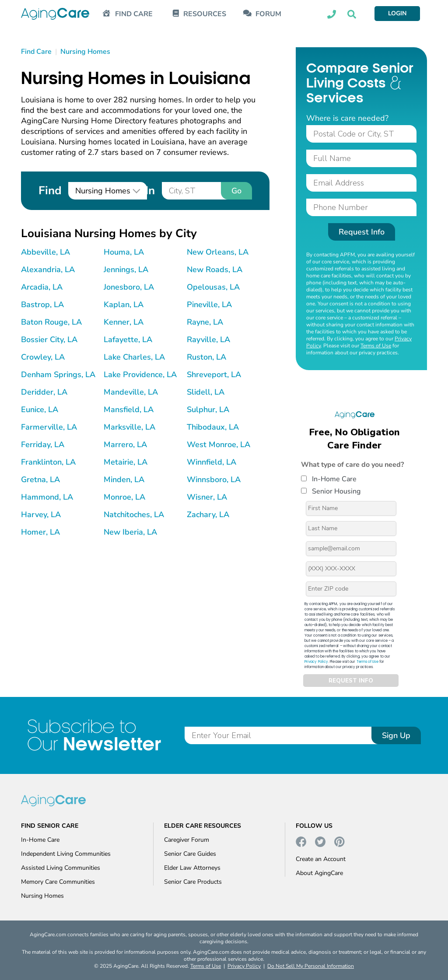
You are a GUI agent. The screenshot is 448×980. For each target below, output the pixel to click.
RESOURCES (205, 14)
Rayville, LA (208, 339)
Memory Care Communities (58, 882)
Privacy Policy (316, 662)
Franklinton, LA (48, 462)
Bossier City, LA (49, 339)
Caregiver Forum (187, 840)
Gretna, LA (40, 479)
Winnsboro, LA (214, 479)
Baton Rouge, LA (51, 322)
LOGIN (397, 13)
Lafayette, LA (128, 339)
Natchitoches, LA (134, 514)
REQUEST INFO (351, 681)
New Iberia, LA (130, 532)
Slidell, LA (206, 392)
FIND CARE (134, 14)
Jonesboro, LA (129, 287)
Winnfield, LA (212, 462)
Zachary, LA (208, 514)
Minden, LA (124, 479)
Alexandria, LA (48, 269)
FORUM (268, 14)
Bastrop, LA (42, 304)
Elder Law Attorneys (192, 868)
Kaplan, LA (124, 304)
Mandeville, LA (131, 392)
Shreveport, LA (214, 374)
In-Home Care (329, 479)
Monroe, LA (124, 497)
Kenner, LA (124, 322)
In (150, 191)
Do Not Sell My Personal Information (311, 966)
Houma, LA (124, 252)
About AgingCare (319, 873)
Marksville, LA (129, 427)
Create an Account (321, 859)
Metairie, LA (126, 462)
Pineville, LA (209, 304)
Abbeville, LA (45, 252)
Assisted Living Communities (61, 868)
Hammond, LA (47, 497)
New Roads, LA (215, 269)
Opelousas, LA (213, 287)
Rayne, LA (205, 322)
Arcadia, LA (42, 287)
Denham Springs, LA (58, 374)
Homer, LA (40, 532)
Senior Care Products (193, 882)
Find (50, 191)
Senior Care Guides (190, 854)
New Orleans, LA (218, 252)
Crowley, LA (43, 357)
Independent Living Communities (66, 854)
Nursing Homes (42, 896)
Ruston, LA (206, 357)
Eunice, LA (40, 409)
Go (236, 191)
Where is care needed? (347, 118)
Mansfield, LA (129, 409)
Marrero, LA (125, 444)
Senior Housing (331, 491)
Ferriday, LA (43, 444)
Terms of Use (376, 346)
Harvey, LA (41, 514)
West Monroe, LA (219, 444)
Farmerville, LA (49, 427)
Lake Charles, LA (134, 357)
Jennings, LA (126, 269)
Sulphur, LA (208, 409)
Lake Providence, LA (140, 374)
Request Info (362, 232)
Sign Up (396, 735)
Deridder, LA (44, 392)
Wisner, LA (207, 497)
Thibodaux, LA (213, 427)
